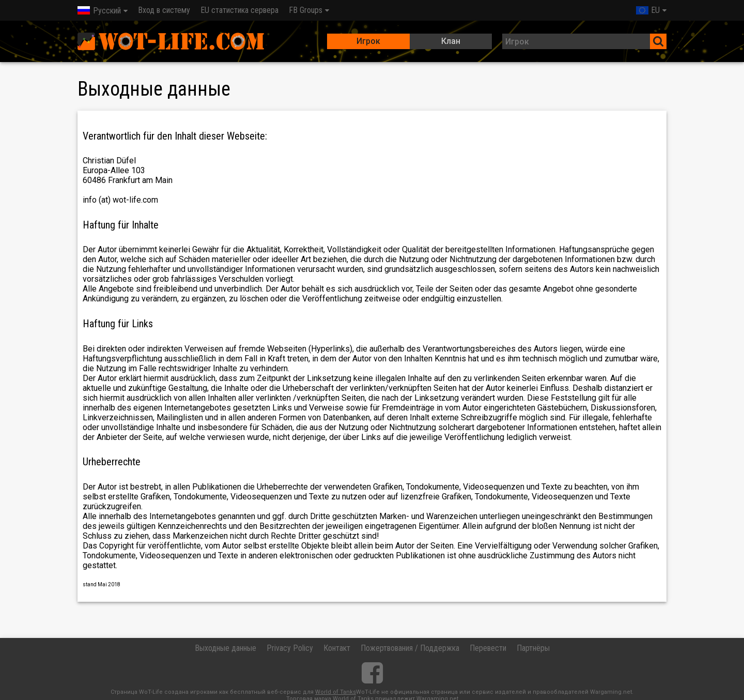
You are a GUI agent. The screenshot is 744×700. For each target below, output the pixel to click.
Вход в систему (164, 10)
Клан (451, 41)
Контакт (337, 648)
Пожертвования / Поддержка (410, 648)
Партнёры (533, 648)
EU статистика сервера (239, 10)
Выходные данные (226, 648)
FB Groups (306, 10)
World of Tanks (336, 692)
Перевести (488, 648)
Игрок (368, 41)
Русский (99, 11)
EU (648, 10)
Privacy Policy (290, 648)
